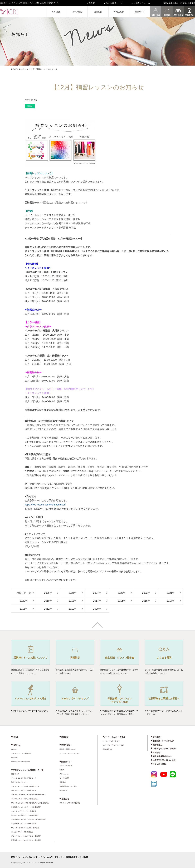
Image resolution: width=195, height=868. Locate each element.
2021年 (171, 593)
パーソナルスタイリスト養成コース (24, 790)
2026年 (48, 593)
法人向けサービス (114, 3)
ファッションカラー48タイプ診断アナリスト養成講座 (30, 803)
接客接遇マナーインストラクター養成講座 (26, 840)
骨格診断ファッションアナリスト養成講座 (26, 807)
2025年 (73, 593)
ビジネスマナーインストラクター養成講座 (26, 836)
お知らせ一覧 (24, 593)
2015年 (146, 601)
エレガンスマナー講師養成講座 (22, 832)
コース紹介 (77, 12)
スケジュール (64, 774)
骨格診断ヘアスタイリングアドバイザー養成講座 (28, 819)
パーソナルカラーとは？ (111, 741)
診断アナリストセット (19, 782)
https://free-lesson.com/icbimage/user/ (45, 505)
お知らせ (23, 69)
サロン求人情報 (159, 764)
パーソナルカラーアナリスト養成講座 (24, 799)
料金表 (92, 3)
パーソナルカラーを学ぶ (115, 737)
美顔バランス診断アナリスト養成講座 (24, 815)
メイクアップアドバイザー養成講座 (24, 811)
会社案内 (14, 758)
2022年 (146, 593)
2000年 (97, 609)
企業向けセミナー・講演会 (21, 762)
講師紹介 (98, 12)
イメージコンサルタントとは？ (114, 745)
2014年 (171, 601)
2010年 (73, 609)
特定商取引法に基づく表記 (164, 760)
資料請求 (63, 782)
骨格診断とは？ (108, 749)
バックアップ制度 (66, 766)
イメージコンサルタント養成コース (24, 778)
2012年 (48, 609)
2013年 (24, 609)
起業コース (15, 774)
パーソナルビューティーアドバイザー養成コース (28, 795)
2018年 (73, 601)
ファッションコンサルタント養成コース (25, 786)
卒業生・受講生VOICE (67, 749)
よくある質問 (64, 778)
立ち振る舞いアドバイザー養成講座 (24, 824)
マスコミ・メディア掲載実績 (21, 753)
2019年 (48, 601)
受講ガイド (140, 12)
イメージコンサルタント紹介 (70, 753)
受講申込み (63, 790)
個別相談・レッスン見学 (68, 786)
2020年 (24, 601)
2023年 (122, 593)
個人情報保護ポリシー (162, 756)
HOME (14, 69)
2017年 (97, 601)
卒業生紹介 (119, 12)
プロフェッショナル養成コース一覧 (28, 770)
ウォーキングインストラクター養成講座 (25, 828)
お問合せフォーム (142, 3)
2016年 (122, 601)
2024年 (97, 593)
